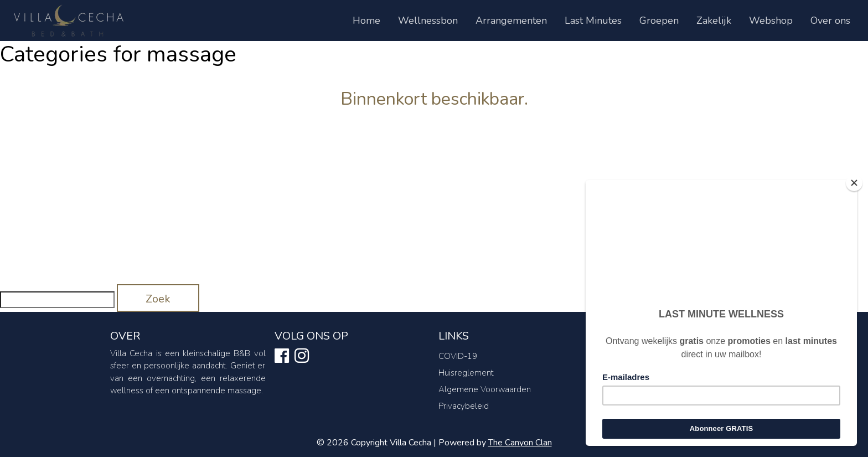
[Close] (854, 183)
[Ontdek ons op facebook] (282, 358)
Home (366, 20)
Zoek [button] (158, 299)
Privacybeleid (464, 406)
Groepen (659, 20)
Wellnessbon (428, 20)
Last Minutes (593, 20)
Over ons (830, 20)
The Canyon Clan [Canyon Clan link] (520, 443)
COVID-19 (458, 356)
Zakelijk (714, 20)
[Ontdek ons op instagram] (302, 358)
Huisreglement (466, 373)
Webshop (771, 20)
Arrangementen (511, 20)
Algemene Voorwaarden (485, 389)
